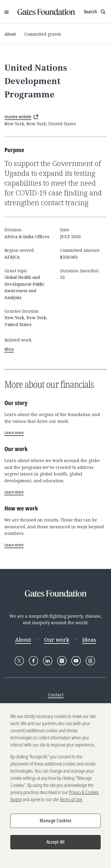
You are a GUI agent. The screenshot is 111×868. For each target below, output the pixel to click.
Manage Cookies (55, 823)
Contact (56, 695)
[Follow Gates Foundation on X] (19, 661)
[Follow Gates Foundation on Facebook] (33, 661)
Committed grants (43, 34)
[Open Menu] (7, 12)
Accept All (56, 845)
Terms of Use (71, 802)
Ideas (89, 640)
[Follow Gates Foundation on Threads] (90, 661)
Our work (57, 640)
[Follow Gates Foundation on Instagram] (62, 661)
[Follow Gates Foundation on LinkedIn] (48, 661)
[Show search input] (95, 12)
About (10, 34)
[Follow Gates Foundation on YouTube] (76, 661)
